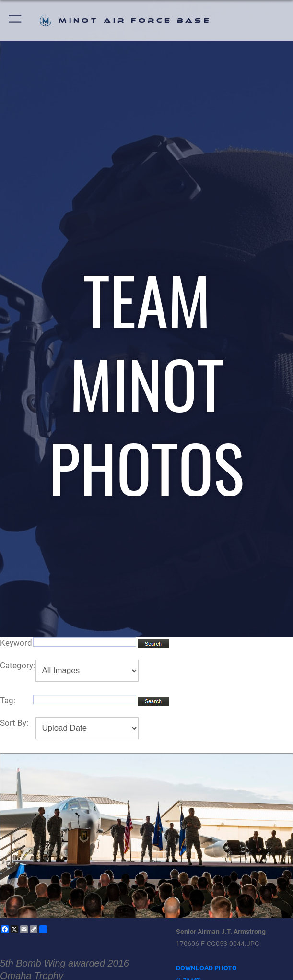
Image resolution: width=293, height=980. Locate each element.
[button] (16, 20)
